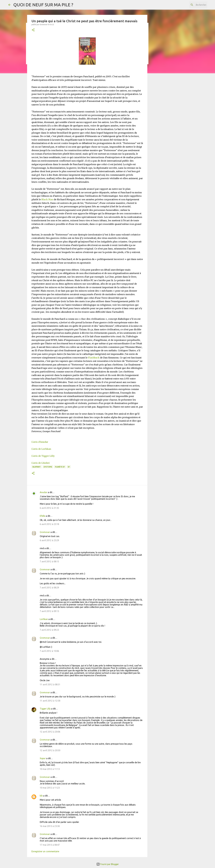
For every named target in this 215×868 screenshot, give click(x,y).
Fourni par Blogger (108, 864)
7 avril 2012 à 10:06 (49, 651)
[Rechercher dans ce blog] (193, 5)
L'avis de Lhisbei (41, 463)
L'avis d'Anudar (40, 442)
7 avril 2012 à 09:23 (49, 630)
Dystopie (48, 467)
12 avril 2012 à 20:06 (50, 732)
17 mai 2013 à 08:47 (50, 845)
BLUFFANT (37, 467)
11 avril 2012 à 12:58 (50, 701)
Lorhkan (44, 619)
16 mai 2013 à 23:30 (50, 826)
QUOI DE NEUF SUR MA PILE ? (43, 5)
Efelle (42, 516)
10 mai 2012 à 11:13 (50, 769)
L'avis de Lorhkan (41, 449)
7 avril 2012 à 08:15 (49, 561)
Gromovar (45, 532)
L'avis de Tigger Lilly (43, 456)
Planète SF (60, 467)
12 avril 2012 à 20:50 (50, 750)
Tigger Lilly (45, 709)
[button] (33, 30)
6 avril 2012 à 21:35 (49, 508)
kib (41, 796)
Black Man (47, 199)
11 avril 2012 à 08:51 (50, 684)
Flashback (94, 358)
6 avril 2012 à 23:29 (49, 540)
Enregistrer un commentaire (45, 851)
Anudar (43, 492)
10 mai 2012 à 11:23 (50, 788)
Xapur (43, 758)
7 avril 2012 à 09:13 (49, 611)
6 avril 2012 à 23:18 (49, 524)
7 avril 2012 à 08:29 (49, 588)
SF (69, 467)
